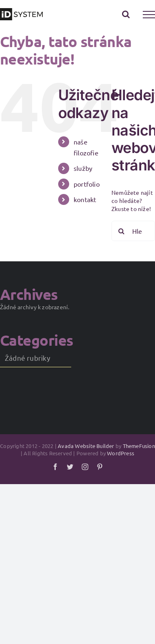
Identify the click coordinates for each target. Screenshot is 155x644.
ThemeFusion (139, 446)
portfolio (87, 184)
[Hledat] (122, 231)
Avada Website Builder (86, 446)
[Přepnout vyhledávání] (126, 14)
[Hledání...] (133, 231)
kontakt (85, 199)
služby (83, 168)
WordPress (121, 453)
